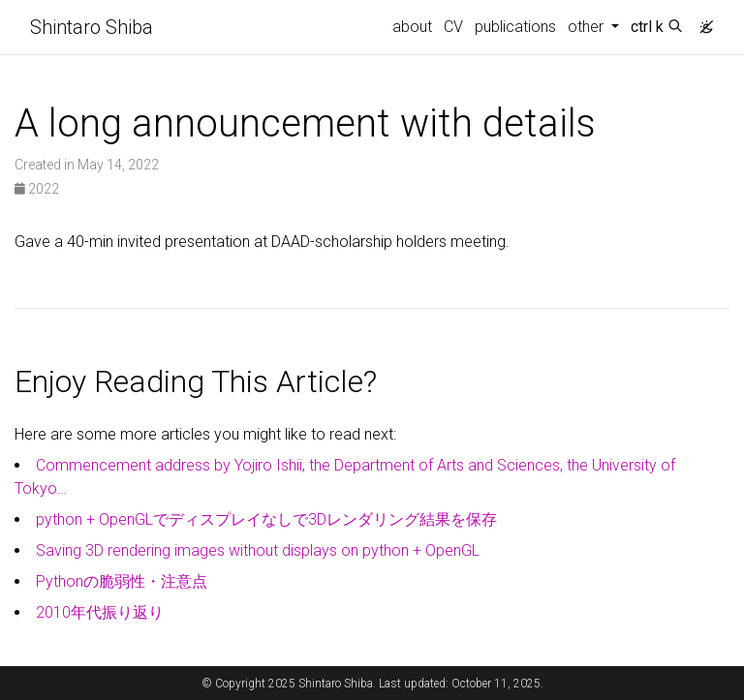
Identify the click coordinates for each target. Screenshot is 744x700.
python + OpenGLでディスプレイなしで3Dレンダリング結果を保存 (266, 519)
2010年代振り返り (100, 612)
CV (453, 27)
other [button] (588, 27)
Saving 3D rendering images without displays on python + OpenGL (258, 550)
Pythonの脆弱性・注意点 (122, 581)
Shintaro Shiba (92, 27)
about (412, 27)
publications (515, 27)
